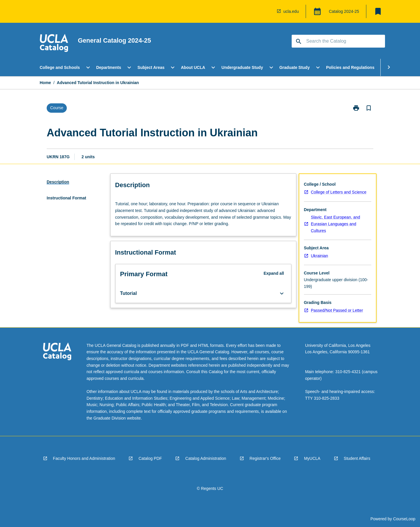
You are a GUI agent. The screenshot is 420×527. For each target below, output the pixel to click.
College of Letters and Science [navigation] (339, 192)
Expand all (274, 273)
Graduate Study (295, 67)
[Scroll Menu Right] (389, 67)
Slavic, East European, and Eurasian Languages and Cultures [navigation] (336, 224)
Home (45, 83)
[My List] (378, 11)
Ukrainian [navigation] (320, 256)
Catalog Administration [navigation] (206, 458)
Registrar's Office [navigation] (265, 458)
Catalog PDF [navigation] (150, 458)
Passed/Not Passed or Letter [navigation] (337, 310)
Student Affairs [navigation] (357, 458)
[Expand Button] (282, 293)
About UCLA (193, 67)
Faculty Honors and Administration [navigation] (84, 458)
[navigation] (54, 44)
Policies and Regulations (350, 67)
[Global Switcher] (317, 11)
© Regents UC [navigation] (210, 488)
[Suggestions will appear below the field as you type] (339, 41)
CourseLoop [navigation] (404, 519)
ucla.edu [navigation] (291, 11)
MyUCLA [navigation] (312, 458)
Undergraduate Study (242, 67)
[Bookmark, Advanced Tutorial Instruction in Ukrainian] (369, 108)
